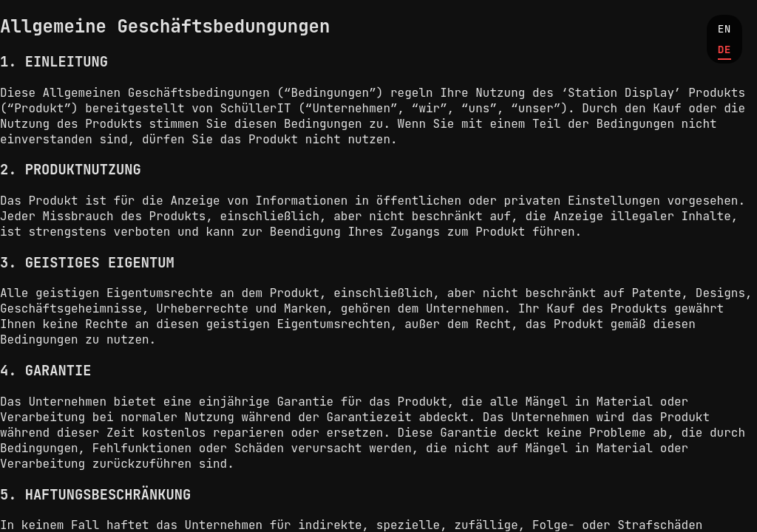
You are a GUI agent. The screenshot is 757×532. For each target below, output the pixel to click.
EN (724, 28)
